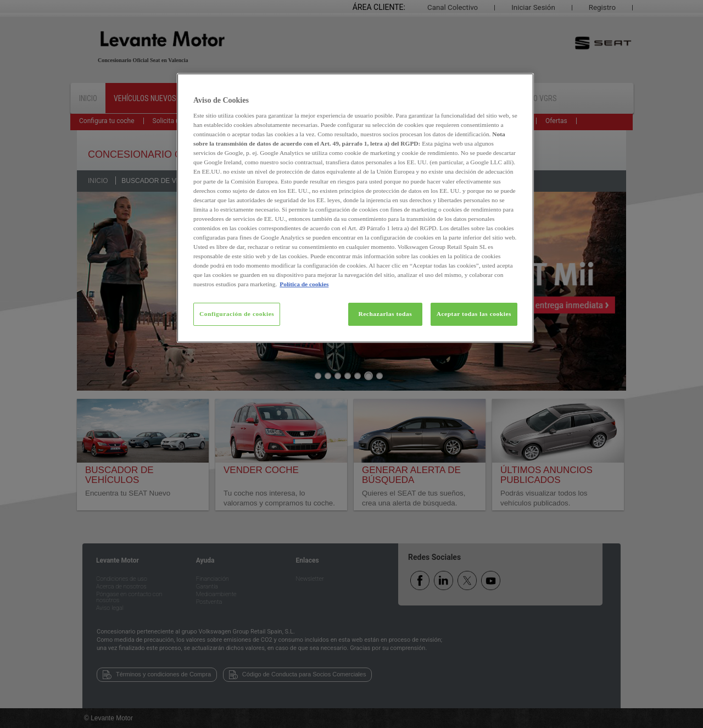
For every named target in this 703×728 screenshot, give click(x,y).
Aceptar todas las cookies (474, 314)
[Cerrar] (518, 86)
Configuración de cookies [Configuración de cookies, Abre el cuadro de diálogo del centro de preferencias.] (237, 314)
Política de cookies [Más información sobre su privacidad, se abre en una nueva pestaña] (304, 284)
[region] (355, 208)
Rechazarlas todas (385, 314)
